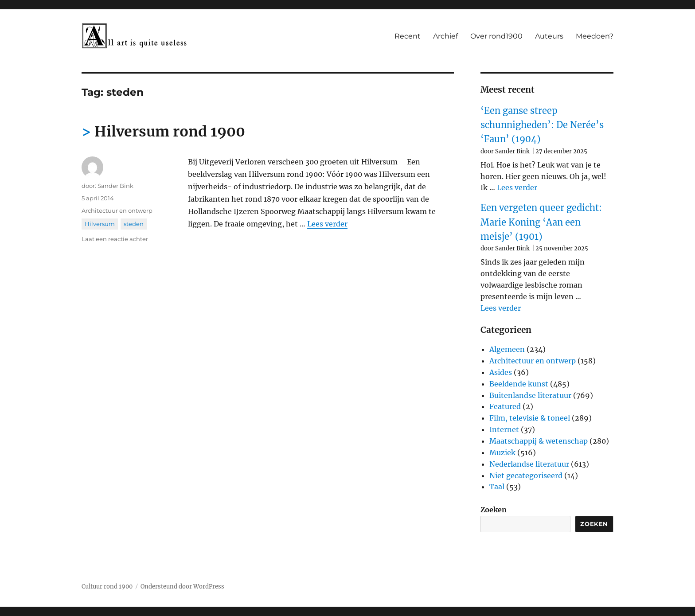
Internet (504, 429)
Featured (505, 406)
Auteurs (549, 36)
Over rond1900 (496, 36)
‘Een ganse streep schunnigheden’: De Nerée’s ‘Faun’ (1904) (542, 125)
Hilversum (100, 224)
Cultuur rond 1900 (107, 587)
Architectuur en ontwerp (117, 211)
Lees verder (327, 224)
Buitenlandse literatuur (530, 395)
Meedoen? (595, 36)
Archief (445, 36)
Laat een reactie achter (115, 239)
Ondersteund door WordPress (182, 587)
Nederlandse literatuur (529, 464)
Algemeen (507, 349)
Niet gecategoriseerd (526, 476)
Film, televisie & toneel (530, 418)
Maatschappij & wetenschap (539, 441)
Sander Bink (115, 186)
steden (134, 224)
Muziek (502, 452)
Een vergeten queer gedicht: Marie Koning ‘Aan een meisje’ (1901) (541, 222)
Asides (501, 372)
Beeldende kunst (519, 384)
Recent (408, 36)
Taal (497, 487)
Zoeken (494, 510)
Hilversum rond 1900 (170, 132)
